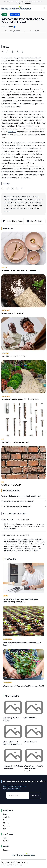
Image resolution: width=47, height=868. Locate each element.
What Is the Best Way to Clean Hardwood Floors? (34, 768)
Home (5, 596)
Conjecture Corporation (21, 862)
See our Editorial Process (13, 221)
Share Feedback (34, 221)
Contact (6, 841)
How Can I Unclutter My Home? (14, 356)
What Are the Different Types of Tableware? (19, 270)
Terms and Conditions (16, 865)
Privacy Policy (5, 865)
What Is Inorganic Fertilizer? (13, 313)
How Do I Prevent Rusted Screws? (15, 442)
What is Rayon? (30, 742)
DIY (3, 439)
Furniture (6, 826)
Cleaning (5, 353)
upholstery (12, 132)
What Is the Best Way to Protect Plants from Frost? (23, 686)
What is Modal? (30, 718)
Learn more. (28, 3)
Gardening (6, 310)
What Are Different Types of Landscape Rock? (20, 399)
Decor (4, 267)
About (5, 838)
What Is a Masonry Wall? (11, 485)
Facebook (7, 850)
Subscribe (35, 795)
